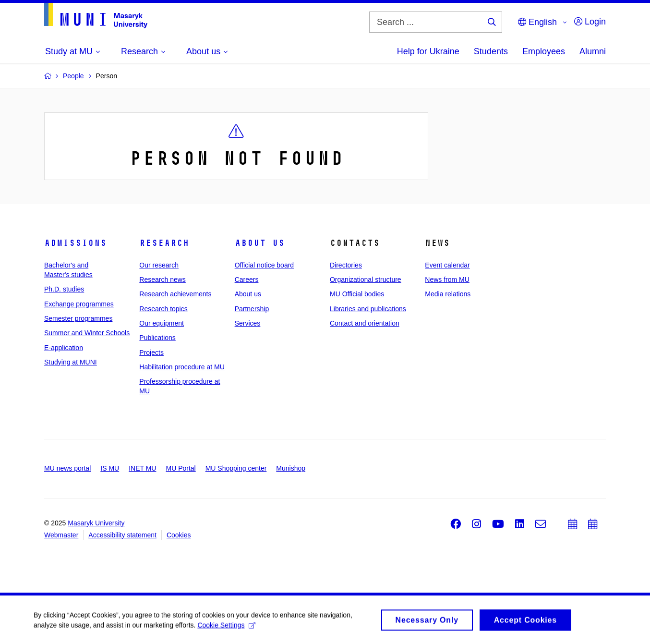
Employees (544, 51)
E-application (64, 348)
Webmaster (61, 535)
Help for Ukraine (428, 51)
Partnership (252, 309)
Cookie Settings (226, 628)
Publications (157, 338)
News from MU (447, 279)
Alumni (593, 51)
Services (248, 323)
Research (164, 243)
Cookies (179, 535)
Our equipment (162, 323)
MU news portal (67, 468)
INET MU (142, 468)
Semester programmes (78, 318)
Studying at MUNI (71, 362)
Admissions (75, 243)
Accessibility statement (122, 535)
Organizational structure (366, 279)
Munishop (291, 468)
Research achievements (175, 294)
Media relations (448, 294)
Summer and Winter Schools (87, 333)
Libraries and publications (368, 309)
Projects (151, 352)
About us (260, 243)
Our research (159, 265)
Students (491, 51)
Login (590, 22)
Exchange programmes (79, 304)
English (537, 22)
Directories (346, 265)
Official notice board (264, 265)
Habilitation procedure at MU (182, 367)
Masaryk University (96, 523)
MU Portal (181, 468)
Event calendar (447, 265)
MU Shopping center (236, 468)
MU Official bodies (357, 294)
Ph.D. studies (64, 289)
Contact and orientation (365, 323)
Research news (162, 279)
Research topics (163, 309)
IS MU (110, 468)
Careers (247, 279)
